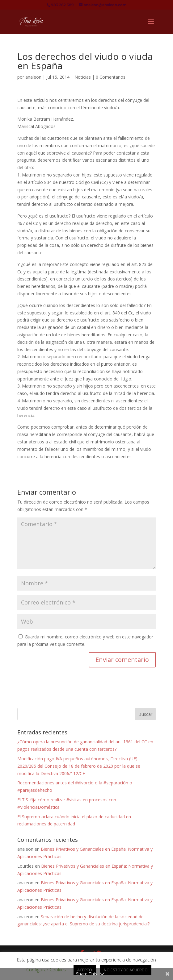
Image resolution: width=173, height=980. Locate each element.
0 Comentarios (111, 77)
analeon (33, 77)
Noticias (83, 77)
